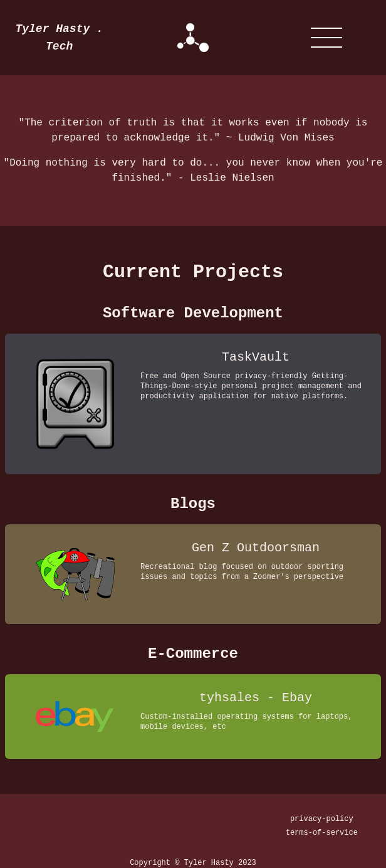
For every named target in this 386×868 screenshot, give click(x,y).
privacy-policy (322, 819)
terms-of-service (322, 833)
